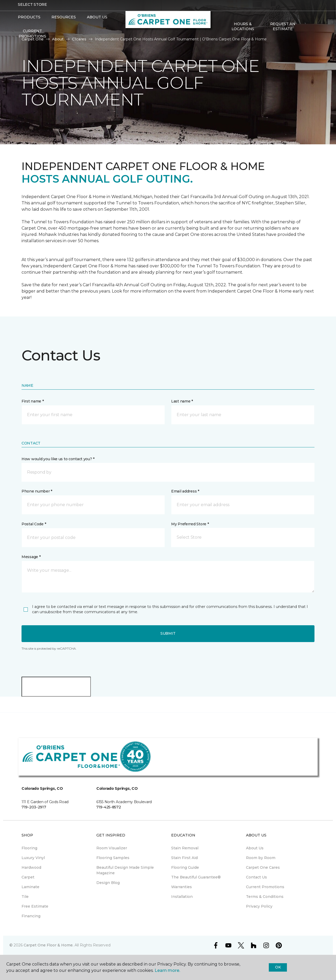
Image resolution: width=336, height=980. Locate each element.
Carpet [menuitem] (28, 877)
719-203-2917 (34, 807)
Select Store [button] (32, 8)
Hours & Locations (243, 30)
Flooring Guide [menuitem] (185, 867)
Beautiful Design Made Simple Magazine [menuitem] (125, 870)
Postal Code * (34, 524)
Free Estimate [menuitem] (35, 906)
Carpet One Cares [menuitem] (263, 867)
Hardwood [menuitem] (31, 867)
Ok (278, 967)
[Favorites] (313, 30)
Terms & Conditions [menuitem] (265, 897)
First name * (33, 401)
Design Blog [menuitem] (108, 883)
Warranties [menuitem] (182, 887)
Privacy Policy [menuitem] (259, 906)
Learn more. (167, 970)
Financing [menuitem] (31, 916)
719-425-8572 (109, 807)
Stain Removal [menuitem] (185, 848)
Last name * (182, 401)
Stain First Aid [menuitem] (184, 858)
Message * (31, 557)
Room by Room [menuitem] (261, 858)
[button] (307, 30)
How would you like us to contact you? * (58, 459)
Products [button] (29, 21)
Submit (168, 633)
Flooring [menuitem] (29, 848)
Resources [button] (64, 21)
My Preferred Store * (190, 524)
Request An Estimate (283, 30)
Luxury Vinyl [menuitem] (33, 858)
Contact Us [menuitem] (256, 877)
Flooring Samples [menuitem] (113, 858)
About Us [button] (97, 21)
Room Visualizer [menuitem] (112, 848)
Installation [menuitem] (182, 897)
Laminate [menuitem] (30, 887)
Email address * (185, 491)
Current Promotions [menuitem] (32, 37)
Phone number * (37, 491)
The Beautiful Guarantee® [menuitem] (196, 877)
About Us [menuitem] (255, 848)
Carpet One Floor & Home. (49, 945)
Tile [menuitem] (25, 897)
